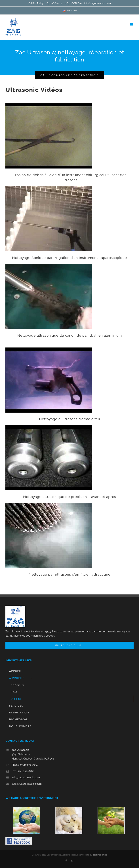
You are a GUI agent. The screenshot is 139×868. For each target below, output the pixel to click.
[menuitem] (69, 10)
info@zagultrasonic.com (98, 3)
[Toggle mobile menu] (132, 25)
